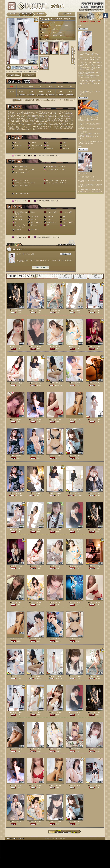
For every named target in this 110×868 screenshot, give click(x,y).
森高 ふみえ (74, 419)
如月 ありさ (94, 347)
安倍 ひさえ (74, 347)
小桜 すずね (74, 785)
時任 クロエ (15, 310)
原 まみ (15, 676)
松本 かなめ (54, 419)
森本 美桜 (15, 456)
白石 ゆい (54, 310)
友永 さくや (35, 347)
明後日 (95, 277)
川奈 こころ (15, 347)
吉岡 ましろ (74, 456)
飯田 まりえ (94, 419)
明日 (80, 277)
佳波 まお (15, 419)
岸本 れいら (15, 383)
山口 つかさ (35, 602)
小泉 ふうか (54, 456)
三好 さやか (35, 310)
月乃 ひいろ (94, 383)
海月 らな (35, 456)
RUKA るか (74, 493)
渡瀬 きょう (35, 383)
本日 (65, 277)
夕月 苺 (54, 383)
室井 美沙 (74, 383)
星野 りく (74, 310)
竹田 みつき (94, 310)
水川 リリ (54, 347)
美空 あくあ (35, 419)
